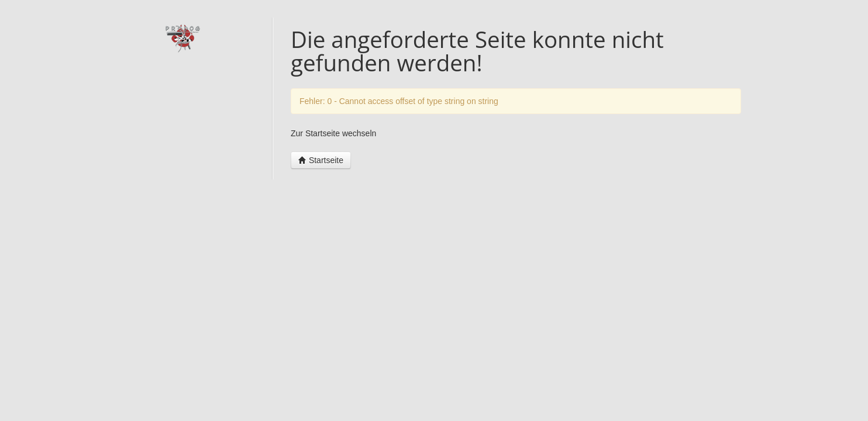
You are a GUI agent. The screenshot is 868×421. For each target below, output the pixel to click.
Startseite (321, 160)
